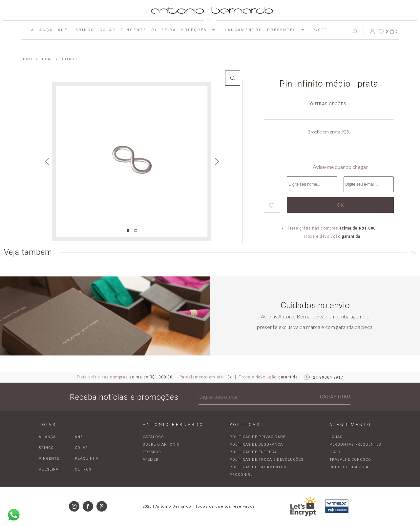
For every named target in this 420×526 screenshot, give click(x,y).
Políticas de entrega (253, 452)
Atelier (151, 460)
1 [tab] (128, 231)
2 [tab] (136, 231)
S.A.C (335, 452)
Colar (108, 30)
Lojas (336, 437)
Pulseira (164, 30)
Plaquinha (87, 459)
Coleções (200, 30)
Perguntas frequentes (355, 445)
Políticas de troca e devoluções (266, 460)
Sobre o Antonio (161, 445)
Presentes (288, 30)
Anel (64, 30)
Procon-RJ (241, 475)
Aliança (42, 30)
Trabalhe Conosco (350, 460)
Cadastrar (335, 397)
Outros (83, 469)
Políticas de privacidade (257, 437)
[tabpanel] (132, 162)
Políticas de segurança (256, 445)
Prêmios (152, 452)
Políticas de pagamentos (258, 467)
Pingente (134, 30)
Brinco (85, 30)
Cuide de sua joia (349, 467)
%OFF (321, 30)
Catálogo (153, 437)
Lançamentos (243, 30)
